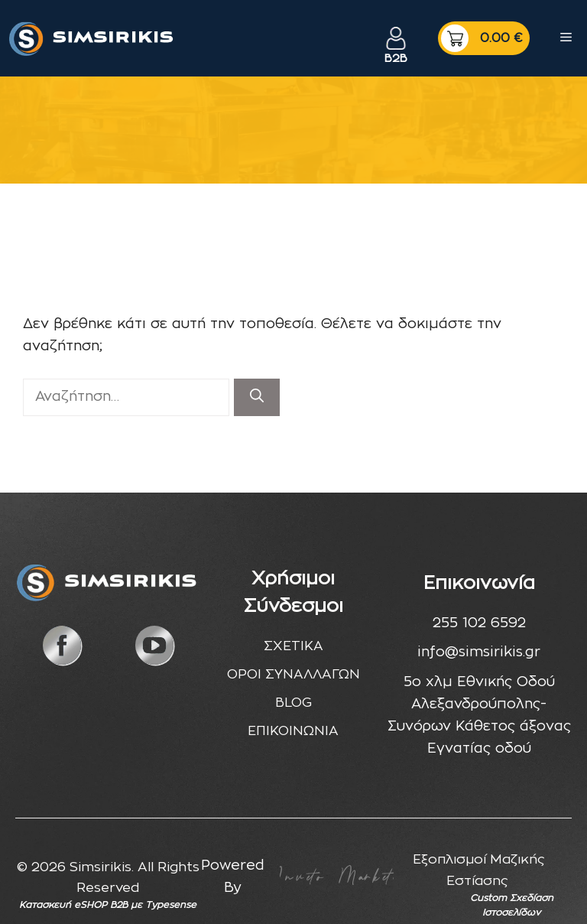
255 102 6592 (479, 623)
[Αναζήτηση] (257, 397)
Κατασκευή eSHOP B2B (73, 905)
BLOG (293, 703)
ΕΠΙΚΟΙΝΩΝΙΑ (293, 731)
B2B (396, 59)
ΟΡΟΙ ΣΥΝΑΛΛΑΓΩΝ (293, 674)
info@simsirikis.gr (479, 652)
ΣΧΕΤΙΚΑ (293, 646)
